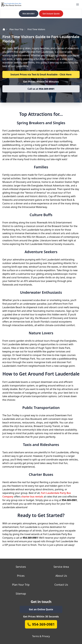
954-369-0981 (29, 14)
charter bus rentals (32, 497)
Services (21, 567)
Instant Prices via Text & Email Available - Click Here (41, 74)
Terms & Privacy (41, 636)
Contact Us (61, 585)
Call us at (41, 89)
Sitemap (21, 594)
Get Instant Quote (51, 14)
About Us (61, 576)
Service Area (61, 567)
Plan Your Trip (16, 29)
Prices (21, 576)
